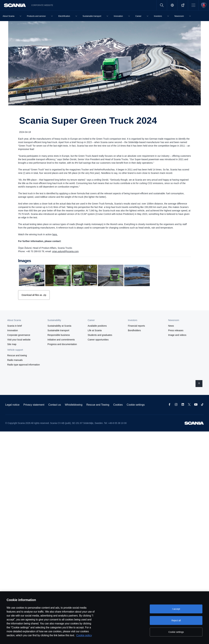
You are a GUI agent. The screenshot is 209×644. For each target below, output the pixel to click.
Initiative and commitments (61, 339)
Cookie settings (136, 404)
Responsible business (59, 335)
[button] (193, 5)
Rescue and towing (17, 355)
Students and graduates (100, 335)
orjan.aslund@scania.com (65, 251)
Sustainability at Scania (59, 325)
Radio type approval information (24, 364)
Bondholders (134, 330)
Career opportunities (98, 339)
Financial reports (136, 325)
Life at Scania (95, 330)
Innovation (13, 330)
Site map (12, 344)
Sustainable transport (58, 330)
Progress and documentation (62, 344)
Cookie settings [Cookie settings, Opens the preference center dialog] (176, 632)
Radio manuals (15, 360)
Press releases (176, 330)
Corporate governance (19, 335)
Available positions (97, 325)
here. (55, 234)
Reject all (176, 620)
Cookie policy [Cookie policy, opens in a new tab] (84, 635)
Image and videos (177, 335)
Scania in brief (15, 325)
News (171, 325)
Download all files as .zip (34, 295)
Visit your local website (19, 339)
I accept (176, 609)
